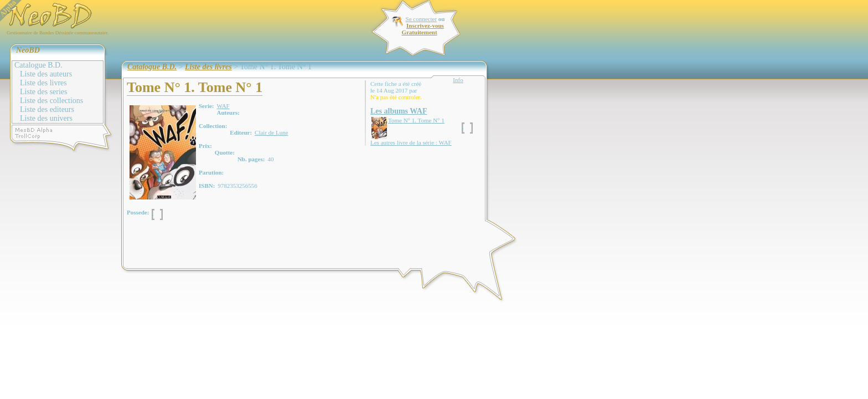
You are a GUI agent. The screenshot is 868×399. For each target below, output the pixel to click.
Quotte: (225, 152)
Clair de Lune (271, 132)
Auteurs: (228, 112)
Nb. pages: (251, 159)
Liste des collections (51, 101)
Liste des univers (46, 118)
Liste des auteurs (46, 74)
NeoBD (28, 50)
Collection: (213, 126)
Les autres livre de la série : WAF (411, 142)
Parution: (211, 172)
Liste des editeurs (47, 109)
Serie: (206, 106)
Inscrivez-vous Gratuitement (422, 29)
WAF (223, 106)
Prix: (205, 146)
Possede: (138, 212)
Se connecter (422, 19)
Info (458, 80)
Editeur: (241, 132)
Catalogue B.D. (38, 65)
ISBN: (207, 186)
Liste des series (44, 92)
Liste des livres (43, 83)
